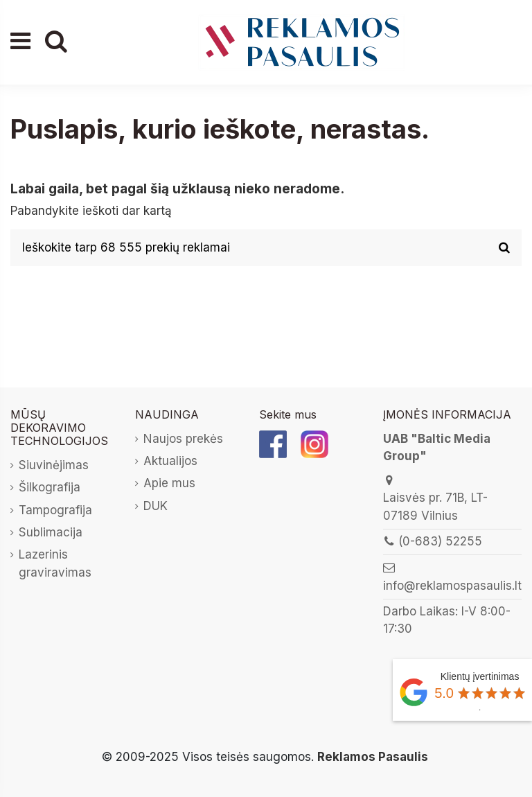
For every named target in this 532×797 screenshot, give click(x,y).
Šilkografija (50, 487)
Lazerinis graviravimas (55, 563)
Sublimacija (51, 532)
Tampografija (55, 510)
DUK (156, 506)
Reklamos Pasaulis (373, 757)
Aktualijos (170, 461)
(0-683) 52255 (440, 541)
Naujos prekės (183, 439)
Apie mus (169, 483)
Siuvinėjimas (54, 465)
